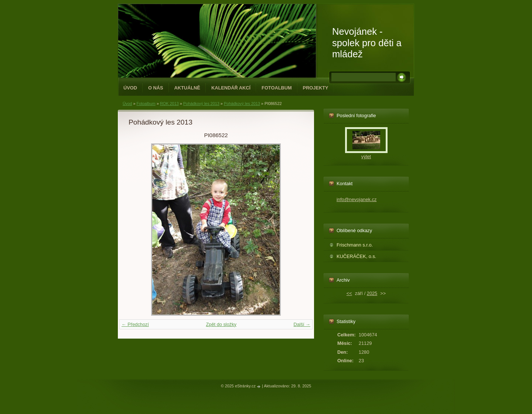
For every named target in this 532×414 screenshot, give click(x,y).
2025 (372, 293)
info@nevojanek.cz (357, 199)
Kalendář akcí (231, 88)
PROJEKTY (316, 88)
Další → (302, 324)
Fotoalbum (277, 88)
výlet (366, 157)
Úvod (130, 88)
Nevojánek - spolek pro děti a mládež (367, 43)
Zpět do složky (221, 324)
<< (349, 293)
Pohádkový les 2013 (201, 103)
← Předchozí (135, 324)
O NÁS (156, 88)
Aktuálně (187, 88)
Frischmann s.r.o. (355, 245)
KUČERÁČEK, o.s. (356, 256)
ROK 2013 (169, 103)
